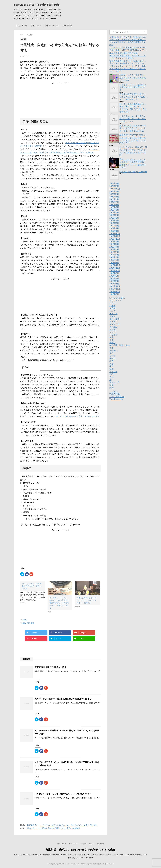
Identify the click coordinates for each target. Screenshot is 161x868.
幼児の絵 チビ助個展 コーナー (133, 172)
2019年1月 (114, 231)
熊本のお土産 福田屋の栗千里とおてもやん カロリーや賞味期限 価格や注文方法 (133, 128)
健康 (111, 337)
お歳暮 (112, 308)
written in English (117, 298)
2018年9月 (114, 242)
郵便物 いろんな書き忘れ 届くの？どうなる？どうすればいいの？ (133, 78)
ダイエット (114, 324)
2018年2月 (114, 260)
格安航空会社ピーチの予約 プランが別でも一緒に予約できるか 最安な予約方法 (62, 825)
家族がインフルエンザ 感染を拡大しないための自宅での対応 (63, 699)
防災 (32, 623)
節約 (111, 374)
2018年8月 (114, 244)
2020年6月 (114, 197)
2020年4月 (114, 202)
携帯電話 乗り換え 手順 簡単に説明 (51, 667)
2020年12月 (115, 189)
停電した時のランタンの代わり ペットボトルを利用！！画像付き (87, 600)
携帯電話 (113, 351)
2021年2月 (114, 186)
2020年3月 (114, 205)
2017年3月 (114, 278)
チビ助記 (113, 327)
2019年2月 (114, 228)
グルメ (112, 316)
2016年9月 (114, 294)
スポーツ (113, 322)
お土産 (112, 306)
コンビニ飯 (114, 319)
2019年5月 (114, 220)
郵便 (111, 385)
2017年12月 (115, 265)
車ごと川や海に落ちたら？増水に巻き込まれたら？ (78, 416)
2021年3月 (114, 184)
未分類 (25, 620)
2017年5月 (114, 276)
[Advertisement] (60, 100)
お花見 (112, 311)
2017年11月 (115, 268)
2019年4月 (114, 223)
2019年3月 (114, 226)
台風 (24, 623)
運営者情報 (68, 26)
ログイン (113, 391)
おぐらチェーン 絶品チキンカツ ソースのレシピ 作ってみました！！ (133, 119)
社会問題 (113, 372)
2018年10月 (115, 239)
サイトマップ (36, 26)
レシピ (112, 332)
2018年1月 (114, 263)
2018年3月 (114, 257)
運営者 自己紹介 (52, 26)
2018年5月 (114, 252)
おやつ (112, 303)
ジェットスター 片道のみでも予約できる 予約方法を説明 (133, 87)
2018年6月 (114, 249)
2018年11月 (115, 236)
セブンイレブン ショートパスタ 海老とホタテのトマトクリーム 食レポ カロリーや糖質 (128, 69)
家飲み (112, 343)
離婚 (111, 387)
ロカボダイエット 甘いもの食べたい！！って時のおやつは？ (63, 794)
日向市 (112, 356)
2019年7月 (114, 215)
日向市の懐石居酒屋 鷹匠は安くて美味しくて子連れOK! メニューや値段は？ (133, 97)
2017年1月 (114, 284)
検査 (111, 361)
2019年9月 (114, 210)
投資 (111, 348)
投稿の (115, 394)
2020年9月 (114, 191)
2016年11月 (115, 289)
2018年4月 (114, 255)
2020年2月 (114, 207)
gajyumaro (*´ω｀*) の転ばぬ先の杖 (37, 5)
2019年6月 (114, 218)
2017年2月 (114, 281)
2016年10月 (115, 292)
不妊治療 (113, 335)
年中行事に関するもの (119, 345)
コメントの (117, 397)
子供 (111, 340)
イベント (113, 314)
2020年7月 (114, 194)
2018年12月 (115, 234)
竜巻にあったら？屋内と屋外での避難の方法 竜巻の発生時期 (53, 828)
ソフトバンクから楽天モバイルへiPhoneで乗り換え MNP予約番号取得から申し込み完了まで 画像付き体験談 (128, 50)
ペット (112, 329)
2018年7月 (114, 247)
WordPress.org (116, 399)
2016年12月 (115, 286)
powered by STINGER (106, 864)
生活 (111, 366)
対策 (28, 623)
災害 (111, 364)
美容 (111, 377)
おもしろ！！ (115, 300)
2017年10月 (115, 271)
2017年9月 (114, 273)
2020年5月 (114, 199)
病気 (111, 369)
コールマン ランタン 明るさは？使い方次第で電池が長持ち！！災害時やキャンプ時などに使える (59, 603)
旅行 (111, 353)
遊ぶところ (114, 382)
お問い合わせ (22, 26)
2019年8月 (114, 213)
